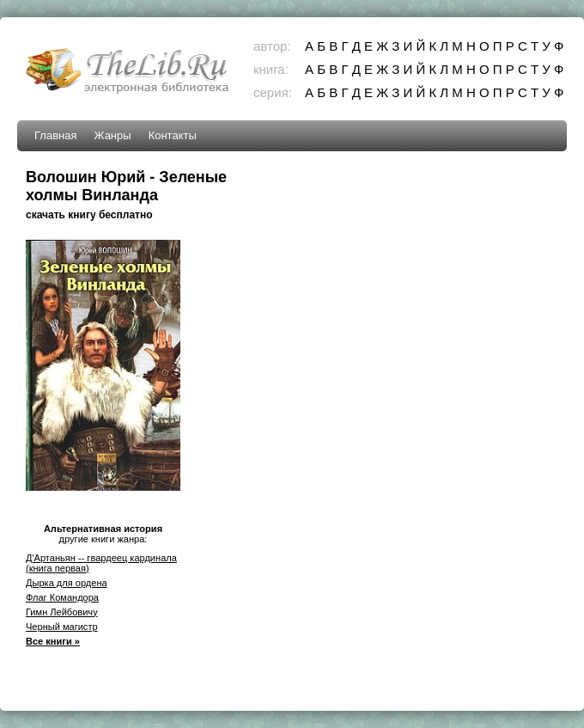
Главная (55, 135)
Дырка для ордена (67, 583)
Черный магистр (62, 627)
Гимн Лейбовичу (62, 612)
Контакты (173, 135)
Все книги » (53, 641)
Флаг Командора (62, 597)
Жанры (112, 135)
